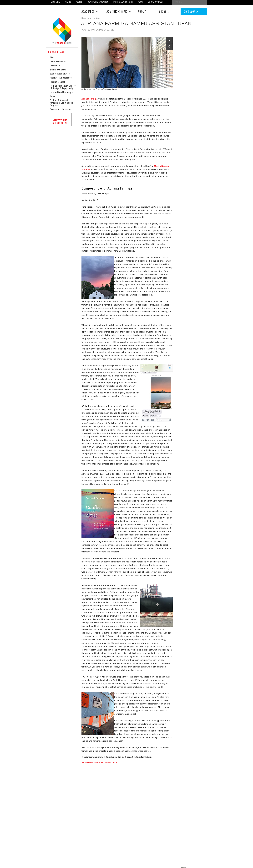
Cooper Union (62, 31)
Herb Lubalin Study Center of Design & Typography (63, 87)
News (140, 2)
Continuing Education (98, 2)
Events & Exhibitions (123, 2)
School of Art (56, 52)
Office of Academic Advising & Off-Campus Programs (61, 103)
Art (91, 18)
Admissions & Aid (121, 12)
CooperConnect (156, 2)
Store (164, 12)
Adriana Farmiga (90, 99)
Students (56, 2)
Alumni (79, 2)
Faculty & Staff (58, 82)
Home (84, 18)
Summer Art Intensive (61, 109)
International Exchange (61, 93)
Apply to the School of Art (61, 122)
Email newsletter (58, 70)
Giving (68, 2)
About (146, 12)
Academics (92, 12)
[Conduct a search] (190, 2)
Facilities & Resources (61, 78)
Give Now (191, 12)
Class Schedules (58, 62)
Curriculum (55, 66)
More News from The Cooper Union (99, 763)
